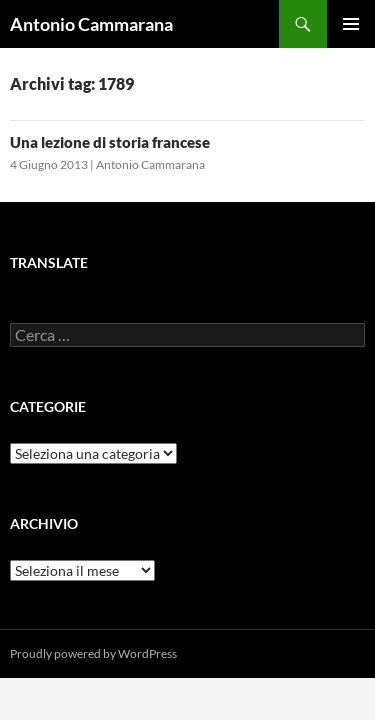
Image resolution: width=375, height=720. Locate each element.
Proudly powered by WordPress (93, 653)
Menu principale (351, 24)
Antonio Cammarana (91, 24)
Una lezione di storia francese (110, 142)
